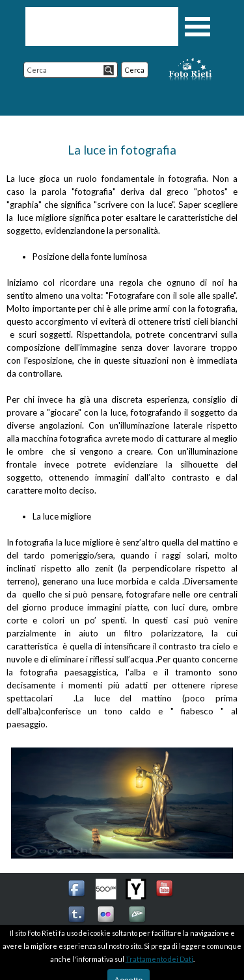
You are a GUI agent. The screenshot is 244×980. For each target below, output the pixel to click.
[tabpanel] (122, 436)
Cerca (135, 70)
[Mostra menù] (198, 27)
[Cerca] (71, 70)
